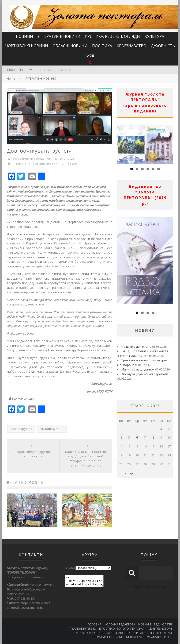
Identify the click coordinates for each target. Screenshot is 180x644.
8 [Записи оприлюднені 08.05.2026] (153, 438)
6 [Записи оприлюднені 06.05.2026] (137, 438)
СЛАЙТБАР (69, 164)
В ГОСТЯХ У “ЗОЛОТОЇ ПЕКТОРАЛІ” (123, 629)
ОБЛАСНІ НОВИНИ (70, 46)
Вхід (90, 55)
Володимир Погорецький (31, 159)
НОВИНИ (24, 36)
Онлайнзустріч (52, 429)
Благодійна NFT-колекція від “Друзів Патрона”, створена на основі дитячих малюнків (86, 459)
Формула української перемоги (145, 374)
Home (11, 79)
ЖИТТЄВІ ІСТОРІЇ (161, 629)
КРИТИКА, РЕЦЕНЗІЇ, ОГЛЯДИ (112, 36)
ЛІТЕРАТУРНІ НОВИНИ (59, 36)
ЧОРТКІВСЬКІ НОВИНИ (27, 46)
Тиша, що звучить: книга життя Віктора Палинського (142, 353)
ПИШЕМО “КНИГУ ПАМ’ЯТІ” (143, 637)
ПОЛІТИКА (102, 46)
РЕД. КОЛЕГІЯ (163, 624)
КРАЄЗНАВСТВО (131, 46)
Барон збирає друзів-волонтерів (33, 454)
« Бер (129, 473)
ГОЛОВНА (95, 624)
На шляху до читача (54, 70)
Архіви (70, 568)
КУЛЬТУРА (154, 36)
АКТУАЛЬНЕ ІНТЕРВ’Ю (81, 629)
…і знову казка (87, 512)
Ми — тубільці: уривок (138, 369)
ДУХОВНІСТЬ (163, 46)
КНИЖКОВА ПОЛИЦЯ (90, 633)
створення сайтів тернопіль (146, 587)
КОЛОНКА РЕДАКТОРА (120, 624)
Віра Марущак (21, 429)
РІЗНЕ (168, 637)
